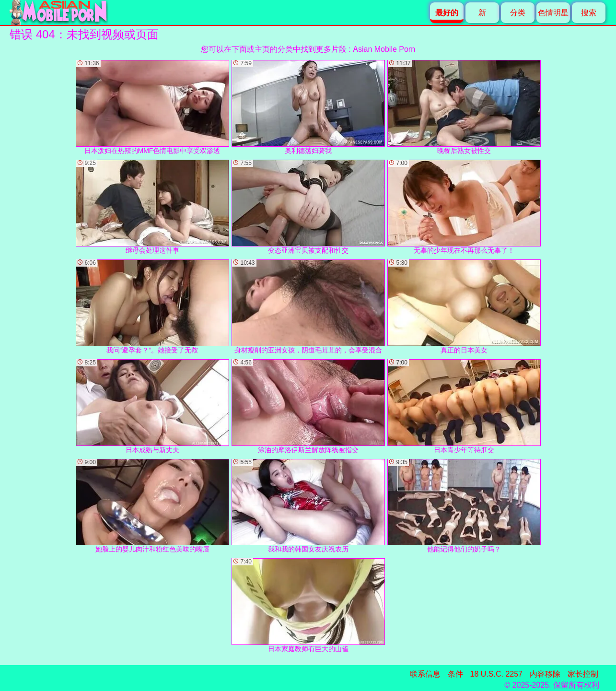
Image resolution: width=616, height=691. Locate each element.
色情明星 (553, 13)
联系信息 (425, 674)
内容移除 (545, 674)
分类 (518, 13)
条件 (455, 674)
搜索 (589, 13)
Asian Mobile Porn (384, 49)
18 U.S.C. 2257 (496, 674)
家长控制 (583, 674)
